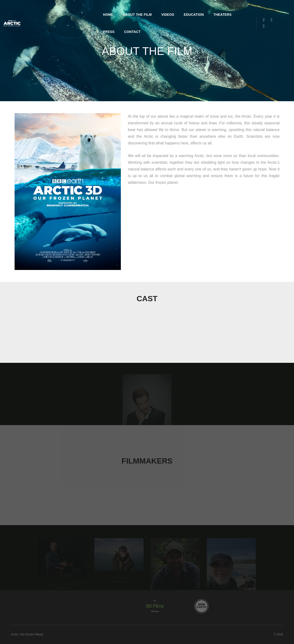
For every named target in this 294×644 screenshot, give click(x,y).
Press (211, 9)
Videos (131, 9)
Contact (234, 9)
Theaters (186, 9)
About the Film (101, 9)
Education (157, 9)
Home (72, 9)
